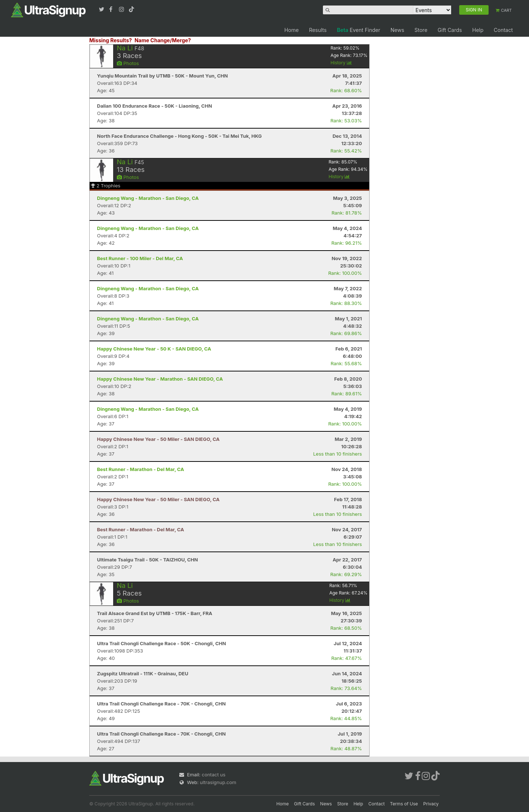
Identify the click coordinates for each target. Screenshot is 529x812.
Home (292, 30)
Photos (128, 63)
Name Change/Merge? (163, 40)
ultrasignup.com (218, 782)
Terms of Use (404, 804)
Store (421, 30)
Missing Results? (111, 40)
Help (478, 30)
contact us (213, 775)
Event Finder (359, 30)
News (397, 30)
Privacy (431, 804)
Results (318, 30)
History (341, 63)
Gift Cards (450, 30)
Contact (503, 30)
